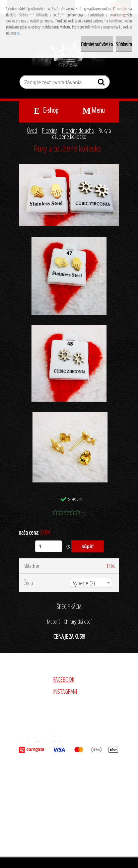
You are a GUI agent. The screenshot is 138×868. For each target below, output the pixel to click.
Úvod (32, 130)
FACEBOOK (64, 679)
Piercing (50, 130)
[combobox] (91, 583)
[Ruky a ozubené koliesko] (69, 167)
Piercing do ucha (78, 130)
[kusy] (49, 546)
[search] (102, 83)
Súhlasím (124, 44)
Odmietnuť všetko (97, 44)
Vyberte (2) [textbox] (84, 583)
